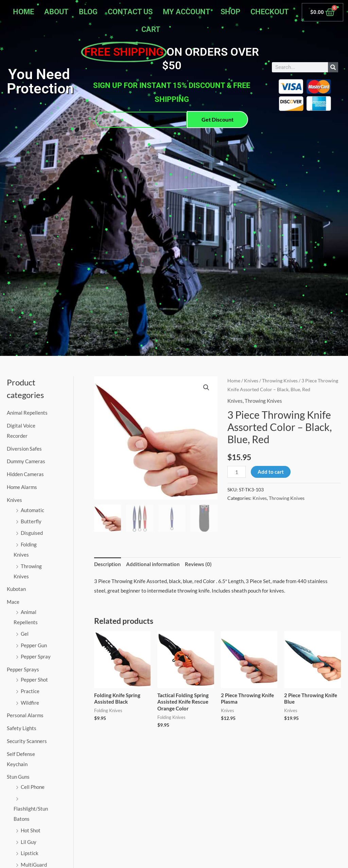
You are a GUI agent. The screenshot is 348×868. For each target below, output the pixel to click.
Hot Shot (31, 830)
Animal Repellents (27, 413)
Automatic (32, 510)
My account (187, 12)
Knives (14, 500)
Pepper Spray (36, 656)
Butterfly (31, 521)
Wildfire (30, 703)
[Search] (333, 67)
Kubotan (16, 589)
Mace (13, 602)
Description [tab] (108, 564)
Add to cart (271, 472)
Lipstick (30, 853)
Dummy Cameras (26, 461)
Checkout (270, 12)
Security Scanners (27, 741)
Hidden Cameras (25, 474)
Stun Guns (18, 777)
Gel (25, 634)
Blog (88, 12)
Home (23, 12)
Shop (230, 12)
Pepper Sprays (23, 669)
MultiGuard (34, 865)
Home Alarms (22, 487)
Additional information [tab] (153, 564)
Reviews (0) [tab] (198, 564)
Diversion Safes (24, 449)
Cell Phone (33, 787)
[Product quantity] (237, 472)
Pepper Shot (34, 680)
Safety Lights (22, 728)
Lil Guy (29, 842)
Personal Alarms (25, 715)
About (56, 12)
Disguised (32, 533)
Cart (151, 29)
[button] (206, 387)
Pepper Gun (34, 645)
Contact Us (130, 12)
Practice (30, 691)
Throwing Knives (280, 381)
